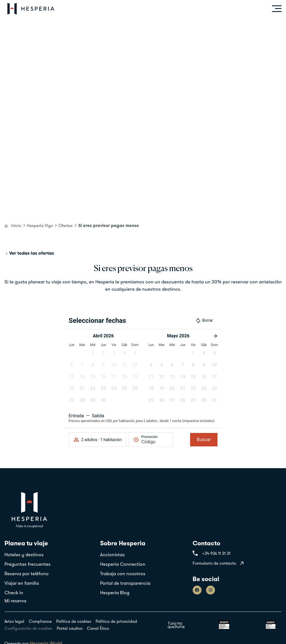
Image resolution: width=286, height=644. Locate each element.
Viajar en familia (22, 583)
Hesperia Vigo (40, 225)
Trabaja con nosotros (123, 574)
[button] (93, 355)
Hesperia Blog (115, 593)
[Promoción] (155, 442)
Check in (14, 593)
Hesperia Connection (123, 564)
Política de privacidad (116, 621)
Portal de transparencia (125, 583)
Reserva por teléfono (27, 574)
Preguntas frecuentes (28, 564)
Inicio (16, 225)
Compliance (40, 621)
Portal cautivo (70, 628)
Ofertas (66, 225)
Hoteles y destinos (24, 555)
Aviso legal (14, 621)
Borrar (204, 321)
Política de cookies (74, 621)
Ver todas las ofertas (32, 253)
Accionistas (112, 555)
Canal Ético (98, 628)
